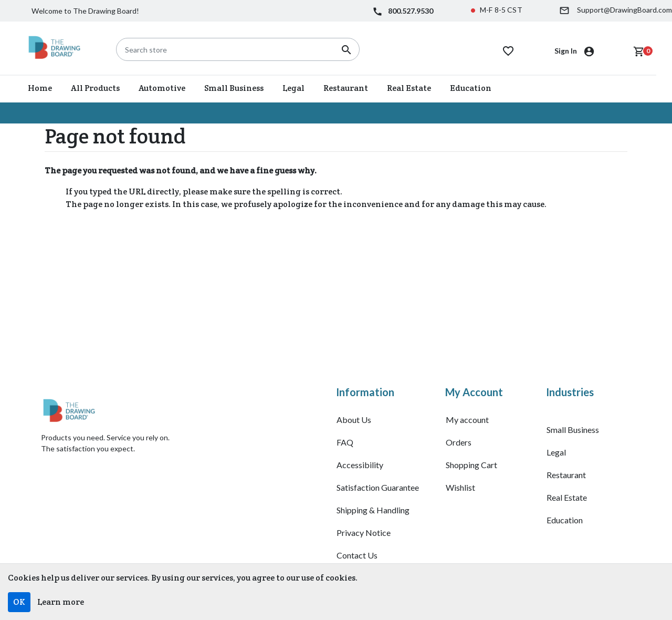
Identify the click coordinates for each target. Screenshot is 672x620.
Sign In (566, 51)
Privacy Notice (364, 533)
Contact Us (357, 555)
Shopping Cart (471, 465)
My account (467, 420)
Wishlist (460, 487)
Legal (556, 452)
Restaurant (566, 475)
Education (565, 520)
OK (19, 602)
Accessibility (360, 465)
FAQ (345, 442)
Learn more (61, 602)
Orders (459, 442)
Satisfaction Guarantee (378, 487)
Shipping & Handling (373, 510)
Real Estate (567, 497)
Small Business (573, 430)
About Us (354, 420)
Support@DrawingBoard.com (624, 10)
